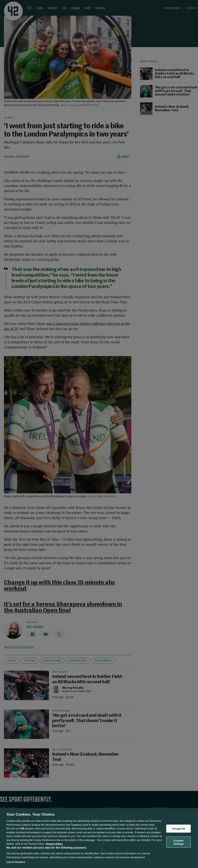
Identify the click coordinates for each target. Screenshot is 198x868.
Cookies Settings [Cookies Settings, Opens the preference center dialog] (179, 842)
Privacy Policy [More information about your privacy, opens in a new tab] (54, 844)
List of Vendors (16, 862)
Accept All (179, 828)
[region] (99, 838)
